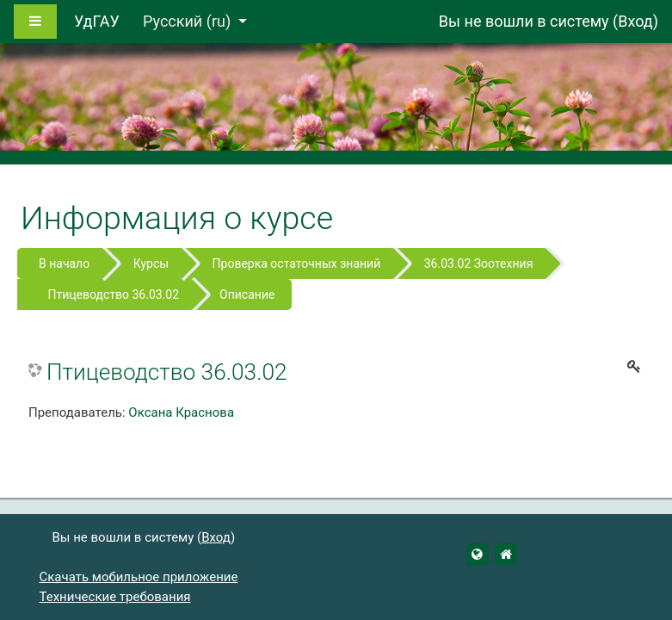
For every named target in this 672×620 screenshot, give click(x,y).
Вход (635, 21)
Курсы (151, 263)
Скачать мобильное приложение (139, 577)
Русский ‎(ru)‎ (189, 21)
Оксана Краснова (181, 412)
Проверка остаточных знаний (297, 263)
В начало (64, 263)
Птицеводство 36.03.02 (113, 294)
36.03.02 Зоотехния (479, 263)
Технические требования (115, 597)
